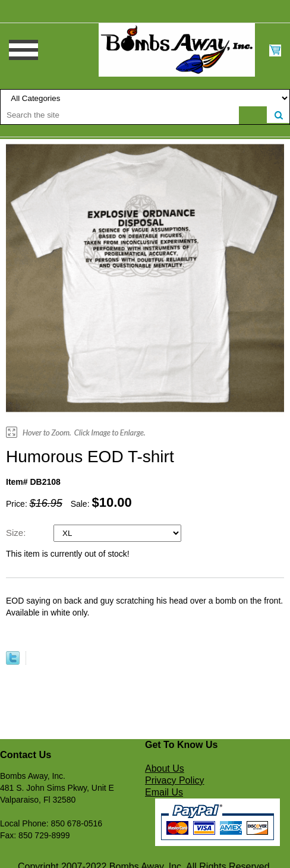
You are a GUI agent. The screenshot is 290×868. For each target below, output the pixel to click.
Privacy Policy (175, 780)
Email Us (164, 792)
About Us (165, 768)
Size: (17, 533)
